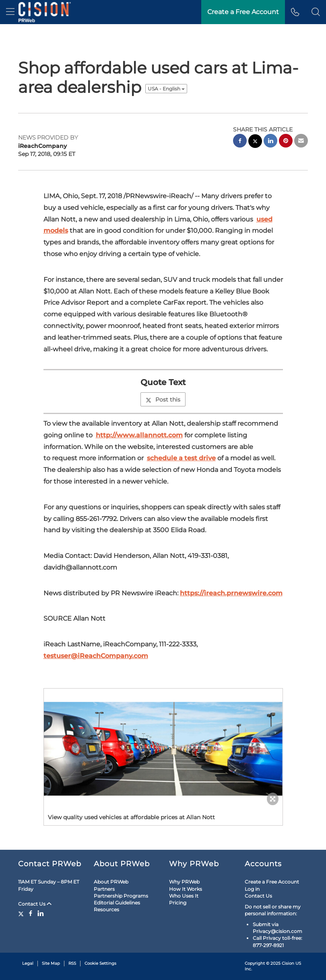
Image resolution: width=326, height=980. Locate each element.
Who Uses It (184, 896)
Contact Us (35, 904)
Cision (288, 963)
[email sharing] (301, 142)
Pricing (178, 903)
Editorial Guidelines (117, 903)
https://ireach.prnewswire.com (231, 593)
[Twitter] (22, 913)
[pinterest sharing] (286, 142)
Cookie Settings (100, 963)
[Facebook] (31, 913)
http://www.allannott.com (139, 435)
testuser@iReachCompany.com (96, 656)
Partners (104, 889)
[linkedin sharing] (270, 142)
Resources (106, 909)
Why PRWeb (184, 882)
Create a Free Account (272, 882)
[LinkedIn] (41, 913)
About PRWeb (111, 882)
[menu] (10, 12)
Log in (252, 889)
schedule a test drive (181, 458)
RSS (72, 963)
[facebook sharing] (240, 142)
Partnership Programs (121, 896)
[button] (316, 12)
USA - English (166, 89)
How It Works (186, 889)
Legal (28, 963)
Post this (163, 400)
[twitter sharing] (255, 142)
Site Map (51, 963)
